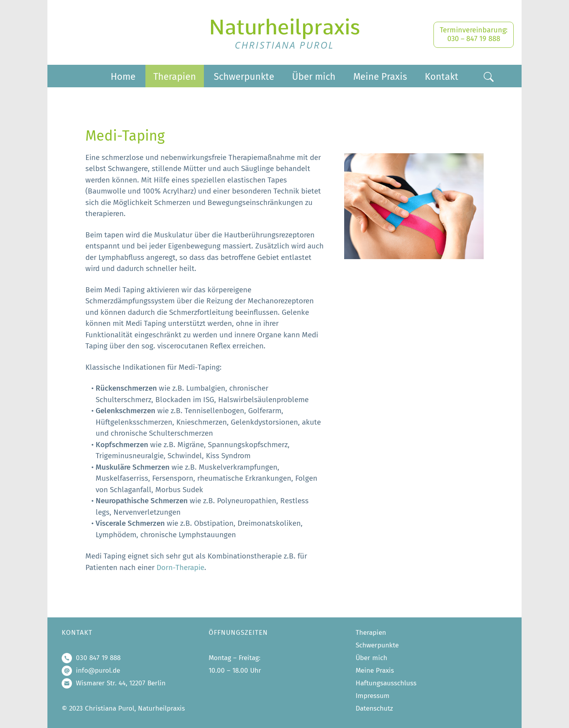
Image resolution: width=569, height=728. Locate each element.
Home (123, 77)
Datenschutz (374, 708)
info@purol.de (98, 671)
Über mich (314, 77)
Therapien (175, 77)
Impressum (373, 696)
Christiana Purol (284, 45)
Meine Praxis (380, 77)
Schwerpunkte (244, 77)
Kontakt (442, 77)
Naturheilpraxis (284, 27)
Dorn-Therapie (180, 569)
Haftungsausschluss (386, 683)
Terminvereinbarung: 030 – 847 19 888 (474, 34)
